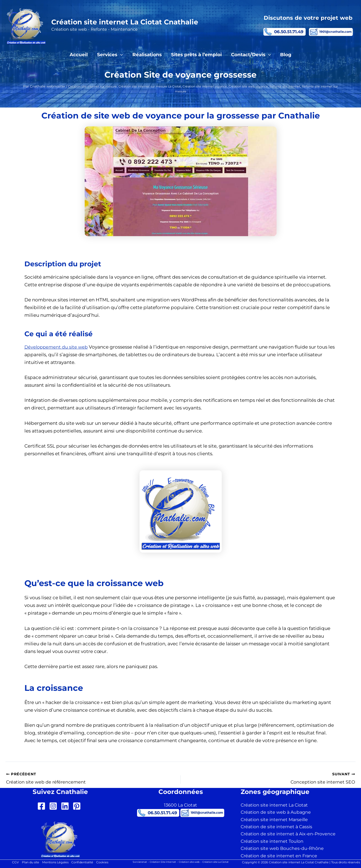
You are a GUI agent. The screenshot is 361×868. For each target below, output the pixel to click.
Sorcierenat (134, 862)
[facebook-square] (43, 806)
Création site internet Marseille (274, 820)
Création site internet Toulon (272, 841)
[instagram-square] (54, 806)
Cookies (106, 862)
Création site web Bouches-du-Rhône (282, 848)
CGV (11, 862)
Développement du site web (57, 347)
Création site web (190, 862)
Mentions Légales (55, 862)
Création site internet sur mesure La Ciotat (157, 86)
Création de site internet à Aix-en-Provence (288, 834)
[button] (120, 55)
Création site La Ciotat (220, 862)
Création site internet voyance (219, 86)
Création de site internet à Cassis (276, 827)
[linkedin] (66, 806)
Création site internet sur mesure (94, 86)
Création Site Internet (160, 862)
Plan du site (28, 862)
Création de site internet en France (279, 856)
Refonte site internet (307, 86)
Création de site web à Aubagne (276, 812)
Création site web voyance (267, 86)
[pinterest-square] (78, 806)
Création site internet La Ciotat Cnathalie (125, 22)
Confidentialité (84, 862)
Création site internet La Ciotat (274, 805)
